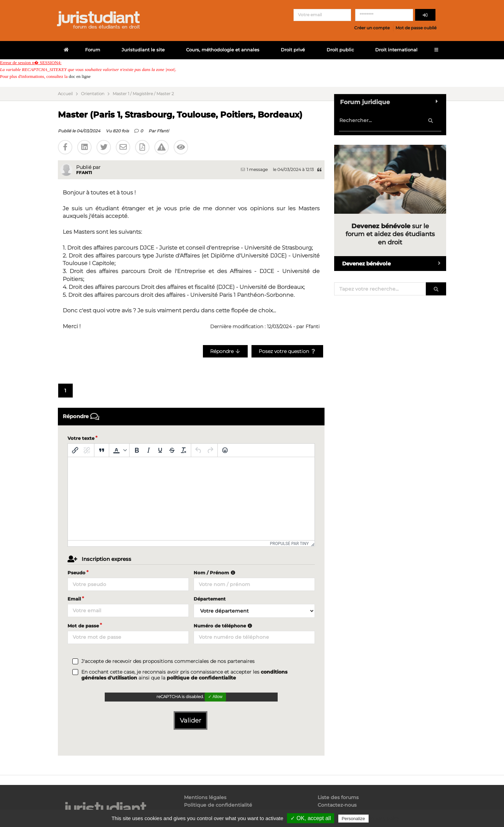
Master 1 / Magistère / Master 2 (143, 94)
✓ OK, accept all (311, 818)
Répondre (225, 351)
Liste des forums (338, 798)
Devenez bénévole (394, 264)
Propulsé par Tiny (289, 544)
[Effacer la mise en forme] (184, 450)
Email (74, 599)
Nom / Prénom (215, 573)
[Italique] (148, 450)
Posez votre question (287, 351)
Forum (93, 50)
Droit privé (293, 50)
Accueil (65, 94)
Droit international (396, 50)
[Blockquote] (102, 450)
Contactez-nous (337, 805)
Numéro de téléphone (224, 626)
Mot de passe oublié (416, 28)
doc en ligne (80, 76)
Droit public (340, 50)
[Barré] (172, 450)
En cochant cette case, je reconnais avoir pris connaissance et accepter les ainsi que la (184, 675)
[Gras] (137, 450)
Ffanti (163, 131)
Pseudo (76, 573)
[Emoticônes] (225, 450)
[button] (119, 450)
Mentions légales (205, 798)
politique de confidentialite (201, 678)
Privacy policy (385, 818)
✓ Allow (215, 697)
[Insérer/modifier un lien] (75, 450)
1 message (254, 169)
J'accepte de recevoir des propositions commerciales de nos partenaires (168, 661)
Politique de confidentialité (218, 805)
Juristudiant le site (143, 50)
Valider (191, 720)
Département (210, 599)
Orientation (93, 94)
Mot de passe (83, 626)
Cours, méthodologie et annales (223, 50)
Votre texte (81, 438)
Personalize (353, 819)
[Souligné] (160, 450)
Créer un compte (372, 28)
